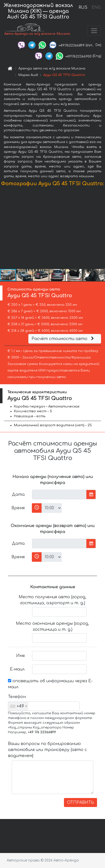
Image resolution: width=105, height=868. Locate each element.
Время (18, 508)
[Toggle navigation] (94, 31)
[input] (59, 494)
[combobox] (18, 706)
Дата (18, 494)
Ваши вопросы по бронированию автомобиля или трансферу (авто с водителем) (47, 750)
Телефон (17, 697)
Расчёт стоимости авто (63, 339)
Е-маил (17, 669)
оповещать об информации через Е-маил (50, 684)
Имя (20, 656)
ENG (96, 7)
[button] (101, 229)
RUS (83, 7)
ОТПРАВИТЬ (80, 802)
